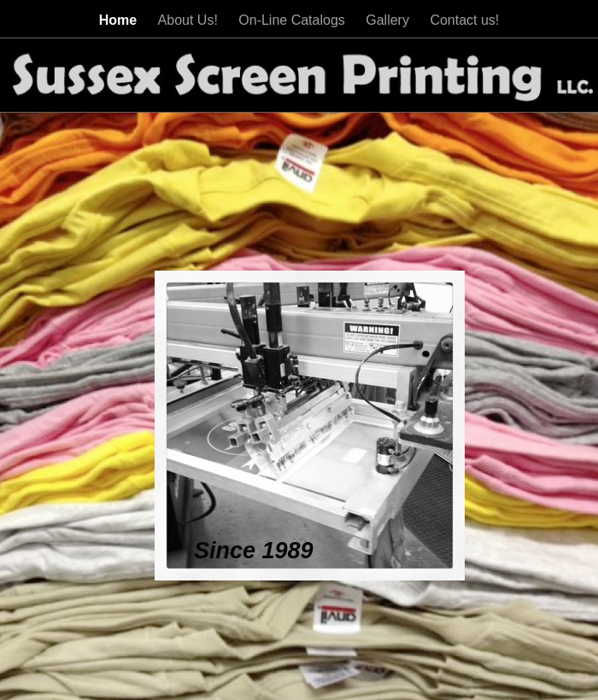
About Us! (190, 20)
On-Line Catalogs (293, 20)
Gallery (389, 20)
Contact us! (464, 20)
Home (120, 20)
